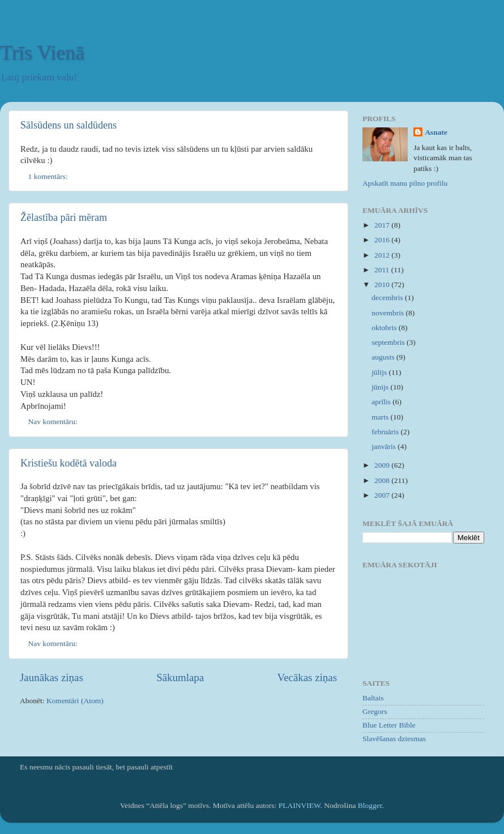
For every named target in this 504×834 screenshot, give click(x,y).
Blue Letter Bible (389, 725)
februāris (386, 432)
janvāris (385, 446)
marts (381, 417)
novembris (388, 313)
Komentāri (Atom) (75, 701)
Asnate (436, 132)
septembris (389, 342)
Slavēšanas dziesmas (394, 739)
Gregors (375, 711)
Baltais (373, 698)
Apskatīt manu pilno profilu (405, 183)
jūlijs (380, 372)
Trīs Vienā (42, 53)
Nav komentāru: (54, 422)
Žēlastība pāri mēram (64, 217)
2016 (383, 240)
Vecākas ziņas (307, 677)
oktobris (385, 328)
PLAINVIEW (300, 805)
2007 (383, 495)
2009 (383, 465)
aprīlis (382, 402)
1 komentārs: (49, 176)
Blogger (370, 805)
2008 (383, 480)
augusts (384, 357)
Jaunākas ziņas (52, 677)
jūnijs (381, 387)
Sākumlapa (180, 677)
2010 (383, 285)
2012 (383, 255)
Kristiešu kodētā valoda (69, 463)
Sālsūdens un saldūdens (69, 125)
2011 (383, 270)
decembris (388, 298)
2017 (383, 225)
